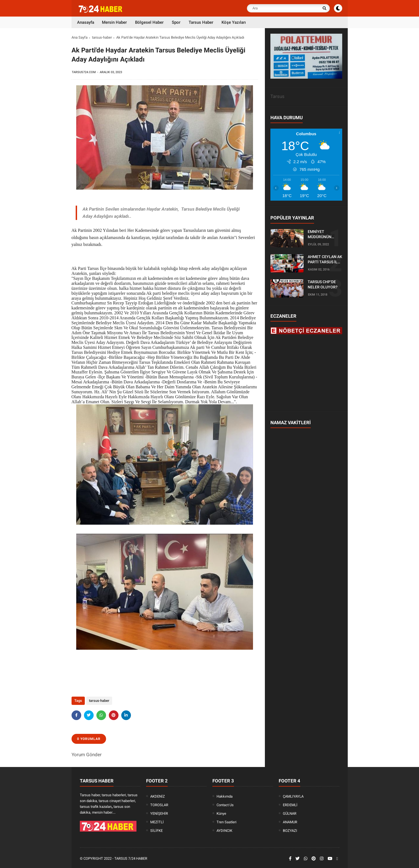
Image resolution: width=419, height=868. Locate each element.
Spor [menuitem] (176, 22)
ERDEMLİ (290, 805)
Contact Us (225, 805)
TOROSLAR (159, 805)
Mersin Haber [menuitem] (114, 22)
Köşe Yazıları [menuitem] (234, 22)
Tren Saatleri (226, 822)
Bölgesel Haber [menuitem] (149, 22)
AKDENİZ (158, 796)
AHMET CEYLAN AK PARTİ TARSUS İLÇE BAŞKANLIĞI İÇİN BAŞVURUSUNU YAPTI (325, 260)
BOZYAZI (290, 831)
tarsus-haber (102, 37)
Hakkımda (225, 796)
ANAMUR (290, 822)
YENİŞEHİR (159, 813)
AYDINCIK (224, 831)
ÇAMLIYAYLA (293, 796)
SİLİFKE (156, 831)
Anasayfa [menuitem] (86, 22)
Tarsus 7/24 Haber (131, 858)
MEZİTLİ (157, 822)
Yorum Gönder (87, 755)
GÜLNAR (290, 813)
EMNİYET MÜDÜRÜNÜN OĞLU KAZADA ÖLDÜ (321, 235)
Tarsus (277, 96)
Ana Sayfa (80, 37)
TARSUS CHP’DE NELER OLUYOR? (323, 285)
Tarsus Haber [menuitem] (201, 22)
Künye (221, 813)
